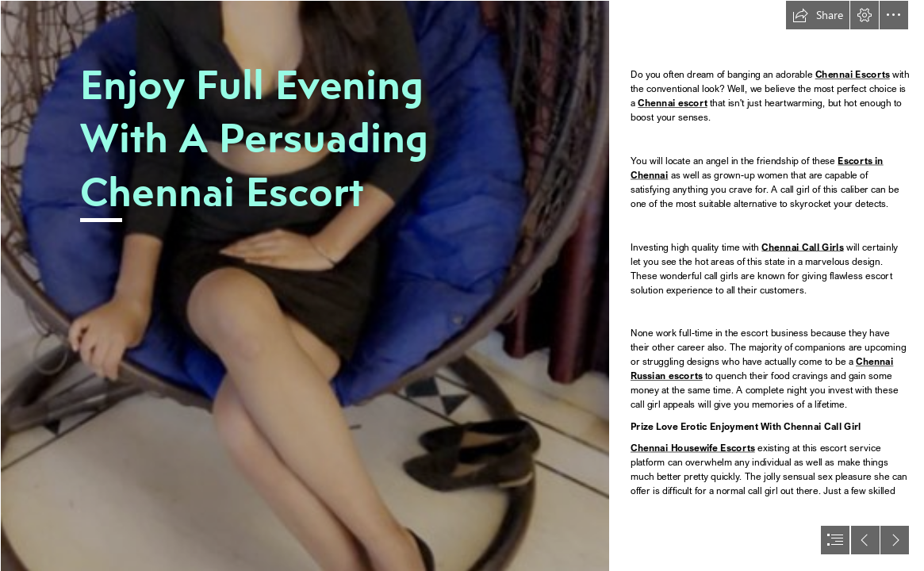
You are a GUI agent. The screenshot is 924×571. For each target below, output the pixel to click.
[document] (462, 285)
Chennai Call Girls (802, 247)
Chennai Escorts (852, 75)
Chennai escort (672, 103)
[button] (818, 15)
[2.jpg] (305, 285)
